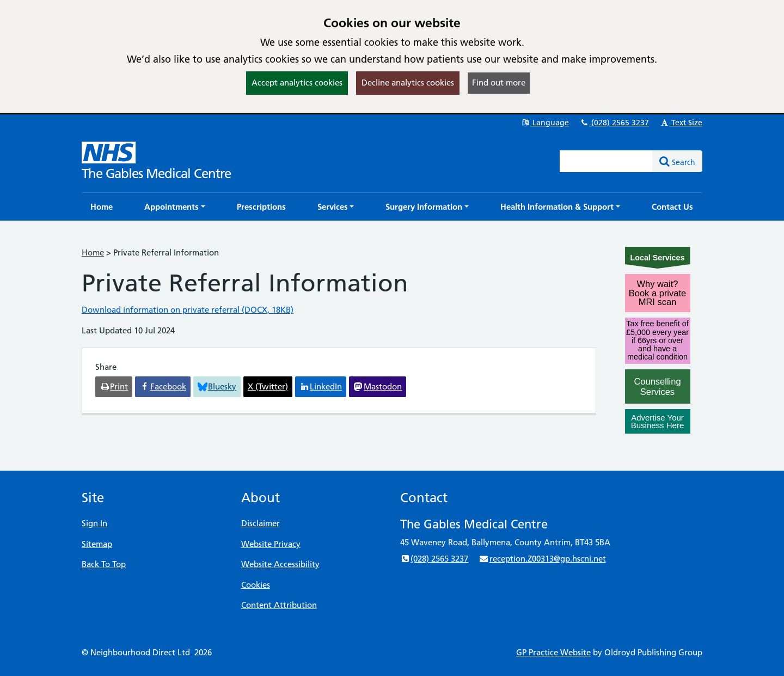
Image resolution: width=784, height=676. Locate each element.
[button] (175, 207)
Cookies (256, 585)
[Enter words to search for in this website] (607, 161)
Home (93, 252)
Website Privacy (271, 544)
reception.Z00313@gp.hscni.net (542, 559)
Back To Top (104, 564)
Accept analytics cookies (297, 83)
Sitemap (97, 544)
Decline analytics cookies (408, 83)
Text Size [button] (681, 123)
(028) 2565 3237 (614, 123)
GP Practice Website (553, 652)
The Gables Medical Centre (156, 173)
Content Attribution (279, 605)
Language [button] (545, 123)
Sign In (94, 523)
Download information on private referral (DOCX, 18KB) (188, 310)
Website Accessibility (280, 564)
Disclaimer (261, 523)
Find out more (499, 83)
